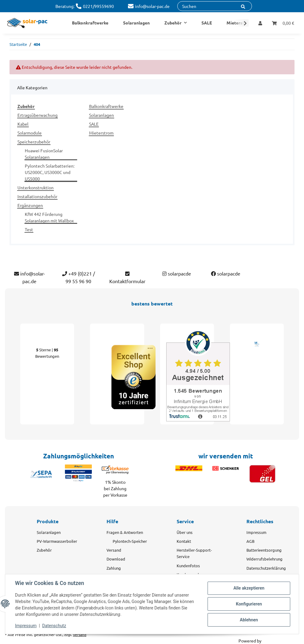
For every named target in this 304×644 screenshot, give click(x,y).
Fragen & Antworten (125, 532)
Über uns (185, 532)
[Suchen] (215, 6)
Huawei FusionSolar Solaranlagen (44, 154)
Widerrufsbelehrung (265, 559)
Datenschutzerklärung (266, 568)
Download (116, 559)
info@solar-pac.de (152, 6)
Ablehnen (249, 620)
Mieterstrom (101, 133)
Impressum (256, 532)
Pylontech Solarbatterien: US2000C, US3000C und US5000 (50, 172)
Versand (114, 550)
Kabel (23, 124)
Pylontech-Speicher (130, 541)
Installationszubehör (37, 196)
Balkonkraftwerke (106, 106)
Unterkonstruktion (36, 187)
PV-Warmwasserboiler (57, 541)
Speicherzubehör (34, 142)
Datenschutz (54, 626)
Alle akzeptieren (249, 588)
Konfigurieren (249, 604)
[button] (260, 23)
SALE (94, 124)
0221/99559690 (98, 6)
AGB (250, 541)
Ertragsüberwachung (38, 115)
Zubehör (44, 550)
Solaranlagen (101, 115)
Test (29, 229)
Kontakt (184, 541)
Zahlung (114, 568)
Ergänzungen (30, 205)
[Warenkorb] (283, 23)
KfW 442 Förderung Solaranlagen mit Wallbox (49, 217)
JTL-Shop (271, 641)
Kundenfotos (188, 566)
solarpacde (177, 273)
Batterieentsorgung (264, 550)
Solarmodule (30, 133)
